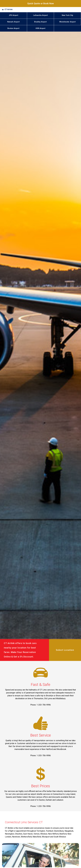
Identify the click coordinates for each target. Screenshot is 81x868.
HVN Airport (40, 28)
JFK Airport (13, 15)
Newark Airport (13, 22)
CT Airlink (9, 10)
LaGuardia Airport (40, 15)
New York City (67, 15)
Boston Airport (13, 28)
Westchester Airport (67, 22)
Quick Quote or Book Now (41, 3)
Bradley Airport (40, 22)
